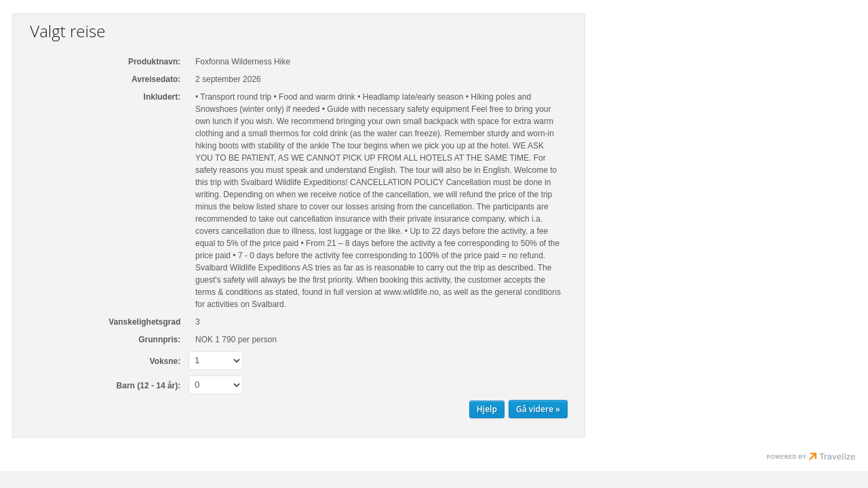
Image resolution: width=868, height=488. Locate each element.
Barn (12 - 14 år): (149, 386)
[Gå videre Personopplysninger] (538, 409)
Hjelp (487, 409)
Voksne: (165, 361)
